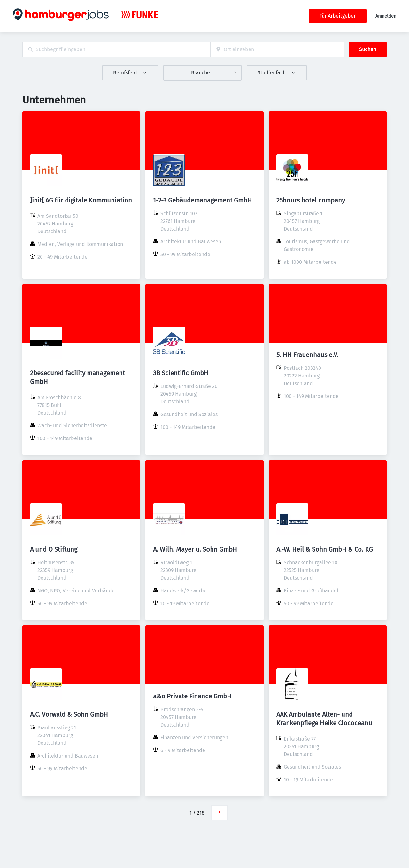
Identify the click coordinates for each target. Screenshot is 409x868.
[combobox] (116, 50)
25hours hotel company (311, 200)
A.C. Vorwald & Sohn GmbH (69, 714)
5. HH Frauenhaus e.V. (307, 355)
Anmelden (386, 16)
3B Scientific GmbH (181, 373)
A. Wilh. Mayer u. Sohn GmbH (195, 549)
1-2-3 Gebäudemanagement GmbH (202, 200)
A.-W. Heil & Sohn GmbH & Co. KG (325, 549)
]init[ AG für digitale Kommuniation (81, 200)
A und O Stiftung (54, 549)
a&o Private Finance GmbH (192, 696)
